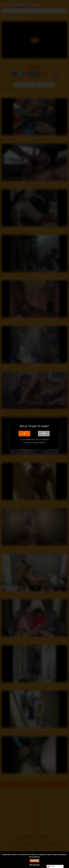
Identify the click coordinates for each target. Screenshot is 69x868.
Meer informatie (34, 865)
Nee (44, 434)
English (51, 866)
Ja (24, 434)
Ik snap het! (34, 861)
